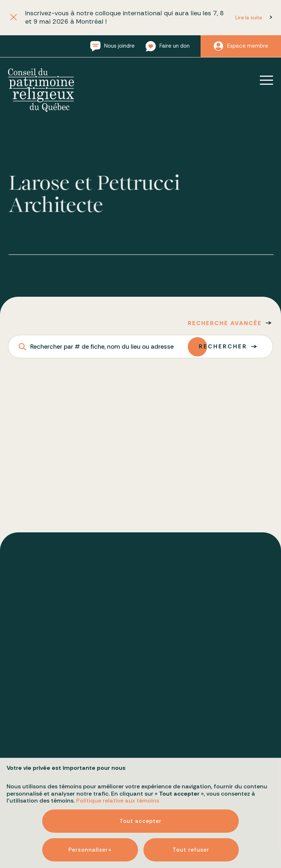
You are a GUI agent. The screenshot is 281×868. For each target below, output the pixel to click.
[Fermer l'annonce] (13, 18)
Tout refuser (191, 780)
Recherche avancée (225, 323)
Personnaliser (90, 780)
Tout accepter (140, 752)
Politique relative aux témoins (118, 731)
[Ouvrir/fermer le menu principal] (261, 80)
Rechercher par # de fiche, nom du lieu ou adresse (102, 347)
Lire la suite (249, 17)
